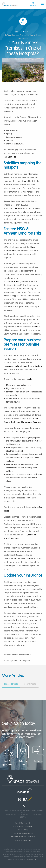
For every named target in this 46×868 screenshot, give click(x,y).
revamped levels (24, 379)
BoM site (12, 157)
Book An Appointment (8, 755)
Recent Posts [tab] (29, 684)
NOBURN (15, 282)
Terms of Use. (33, 859)
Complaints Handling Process (23, 833)
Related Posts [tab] (11, 684)
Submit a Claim (23, 755)
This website (19, 208)
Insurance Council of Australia (21, 558)
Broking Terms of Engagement (23, 826)
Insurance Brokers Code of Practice (23, 837)
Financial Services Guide (23, 823)
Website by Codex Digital (23, 840)
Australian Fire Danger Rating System (25, 366)
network (34, 327)
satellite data (30, 181)
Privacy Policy (23, 830)
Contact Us (38, 753)
